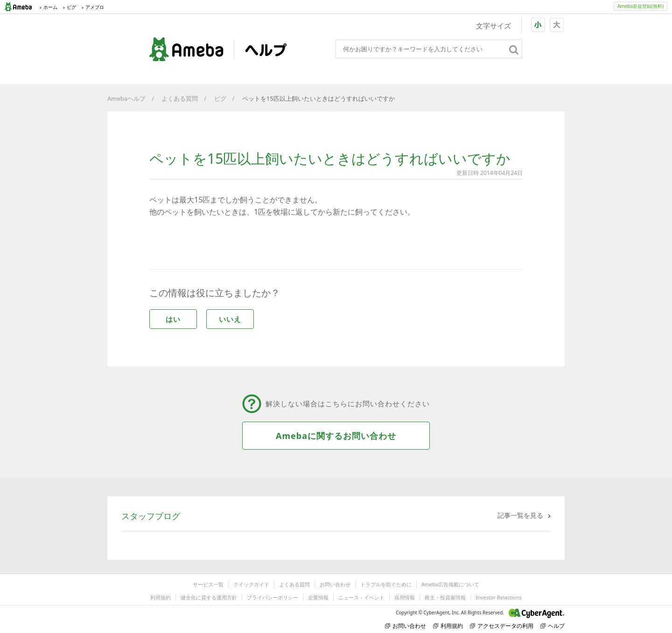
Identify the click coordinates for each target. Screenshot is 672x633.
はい (173, 319)
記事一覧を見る (520, 515)
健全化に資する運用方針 (209, 597)
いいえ (230, 319)
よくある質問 (180, 98)
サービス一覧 (208, 584)
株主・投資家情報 (445, 597)
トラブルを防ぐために (386, 584)
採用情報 (405, 597)
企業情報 (318, 597)
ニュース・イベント (361, 597)
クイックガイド (251, 584)
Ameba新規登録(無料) (640, 6)
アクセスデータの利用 (502, 626)
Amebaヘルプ (126, 98)
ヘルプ (553, 626)
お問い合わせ (335, 584)
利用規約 (161, 597)
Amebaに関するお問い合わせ (336, 436)
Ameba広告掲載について (450, 584)
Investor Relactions (498, 597)
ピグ (220, 98)
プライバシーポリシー (273, 597)
